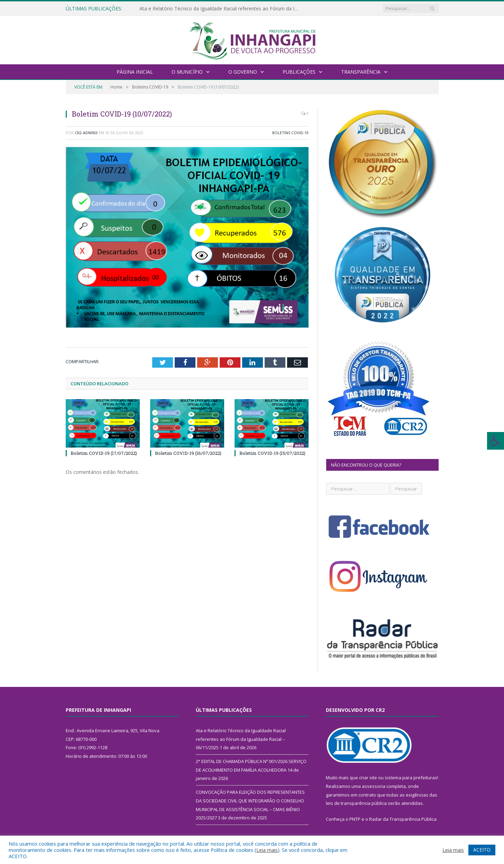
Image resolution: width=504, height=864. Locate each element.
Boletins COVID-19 (290, 133)
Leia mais (267, 850)
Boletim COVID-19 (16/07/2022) (188, 453)
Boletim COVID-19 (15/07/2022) (272, 453)
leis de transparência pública (356, 803)
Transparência (361, 72)
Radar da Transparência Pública (403, 819)
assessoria (374, 786)
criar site (368, 778)
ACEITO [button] (482, 850)
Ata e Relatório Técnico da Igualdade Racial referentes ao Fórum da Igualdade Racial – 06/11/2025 (219, 9)
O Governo (243, 72)
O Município (187, 72)
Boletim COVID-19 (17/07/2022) (104, 453)
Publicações (299, 72)
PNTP (355, 819)
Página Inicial (135, 72)
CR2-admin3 (86, 133)
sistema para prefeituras (411, 778)
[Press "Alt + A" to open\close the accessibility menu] (496, 441)
